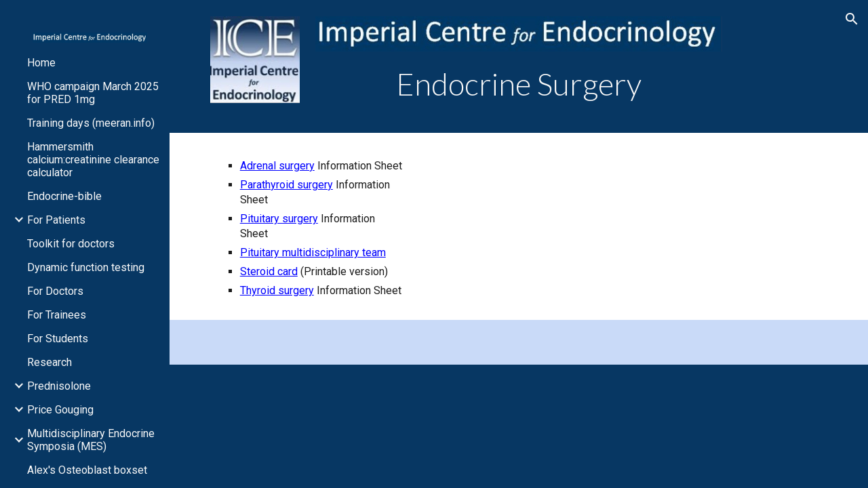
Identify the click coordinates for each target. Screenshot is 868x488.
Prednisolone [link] (59, 386)
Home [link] (41, 63)
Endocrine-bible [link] (64, 196)
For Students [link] (58, 339)
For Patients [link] (56, 220)
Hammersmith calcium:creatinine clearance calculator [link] (93, 160)
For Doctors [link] (55, 291)
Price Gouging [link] (60, 410)
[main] (518, 84)
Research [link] (50, 362)
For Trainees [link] (57, 315)
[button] (852, 19)
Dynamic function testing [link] (86, 267)
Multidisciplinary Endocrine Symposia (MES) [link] (91, 440)
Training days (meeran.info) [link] (91, 123)
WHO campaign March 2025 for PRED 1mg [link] (93, 93)
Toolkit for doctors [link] (71, 244)
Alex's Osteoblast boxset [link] (87, 470)
